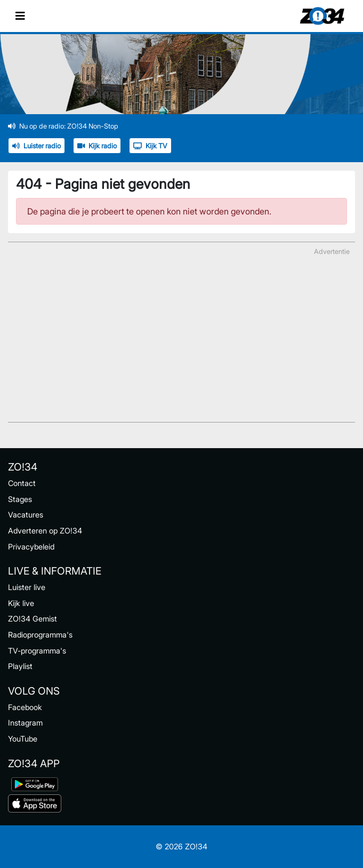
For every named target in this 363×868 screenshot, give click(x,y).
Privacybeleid (31, 547)
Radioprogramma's (40, 635)
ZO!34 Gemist (33, 619)
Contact (22, 483)
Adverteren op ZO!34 (45, 531)
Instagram (25, 723)
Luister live (27, 587)
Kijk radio (97, 146)
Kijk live (21, 603)
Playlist (20, 666)
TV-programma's (37, 651)
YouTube (23, 739)
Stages (20, 499)
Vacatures (26, 515)
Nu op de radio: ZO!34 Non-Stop (63, 126)
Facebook (25, 707)
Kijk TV (150, 146)
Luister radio (37, 146)
